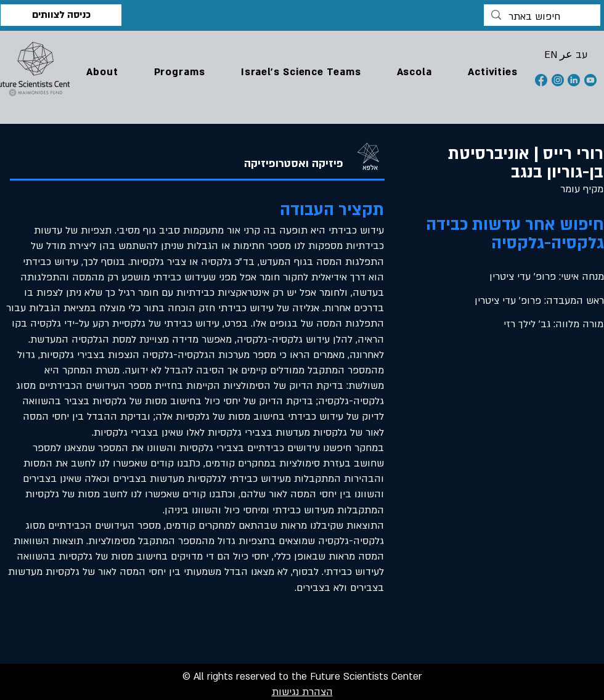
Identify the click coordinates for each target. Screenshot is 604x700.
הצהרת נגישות (302, 692)
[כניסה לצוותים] (61, 15)
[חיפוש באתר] (541, 17)
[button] (102, 72)
